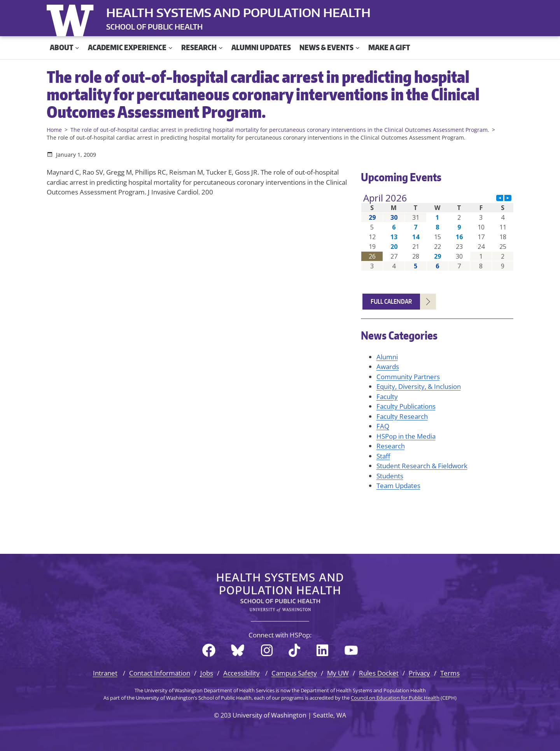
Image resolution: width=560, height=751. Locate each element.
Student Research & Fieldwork (422, 466)
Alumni (387, 357)
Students (390, 476)
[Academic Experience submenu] (171, 48)
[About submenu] (77, 48)
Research (391, 446)
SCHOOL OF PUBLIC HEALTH (154, 27)
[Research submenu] (221, 48)
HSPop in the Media (406, 436)
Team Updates (398, 486)
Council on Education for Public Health (395, 698)
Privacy (419, 673)
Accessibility (241, 673)
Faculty (387, 397)
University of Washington (72, 19)
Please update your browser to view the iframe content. (437, 232)
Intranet (105, 673)
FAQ (383, 426)
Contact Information (160, 673)
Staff (383, 456)
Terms (450, 673)
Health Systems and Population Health (238, 12)
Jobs (207, 673)
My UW (338, 673)
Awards (388, 367)
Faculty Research (402, 416)
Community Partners (408, 377)
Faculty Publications (406, 406)
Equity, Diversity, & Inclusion (419, 386)
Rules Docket (379, 673)
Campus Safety (294, 673)
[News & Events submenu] (358, 48)
